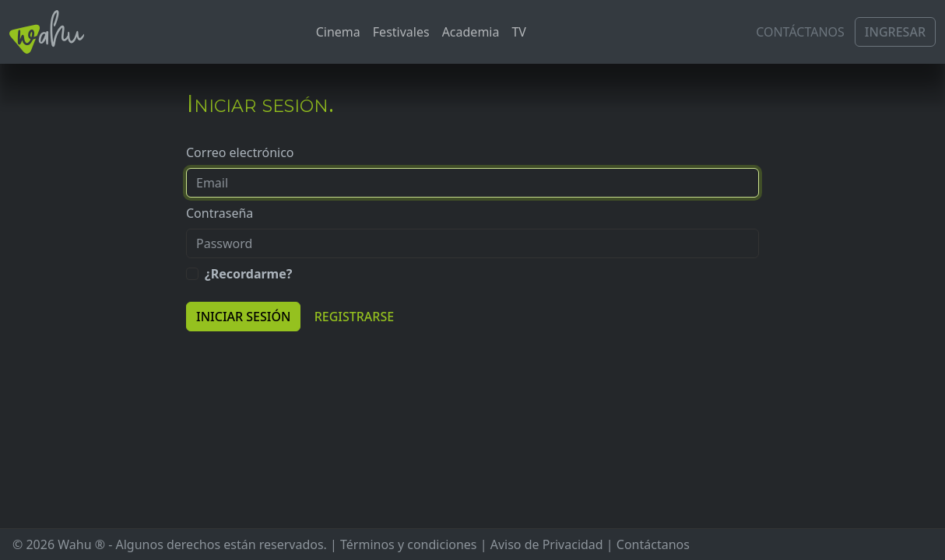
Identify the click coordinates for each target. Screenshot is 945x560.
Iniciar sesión (243, 317)
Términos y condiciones (409, 544)
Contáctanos (800, 32)
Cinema (338, 32)
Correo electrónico (240, 152)
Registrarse (355, 317)
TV (519, 32)
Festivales (401, 32)
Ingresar (895, 32)
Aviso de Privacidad (547, 544)
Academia (471, 32)
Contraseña (220, 213)
